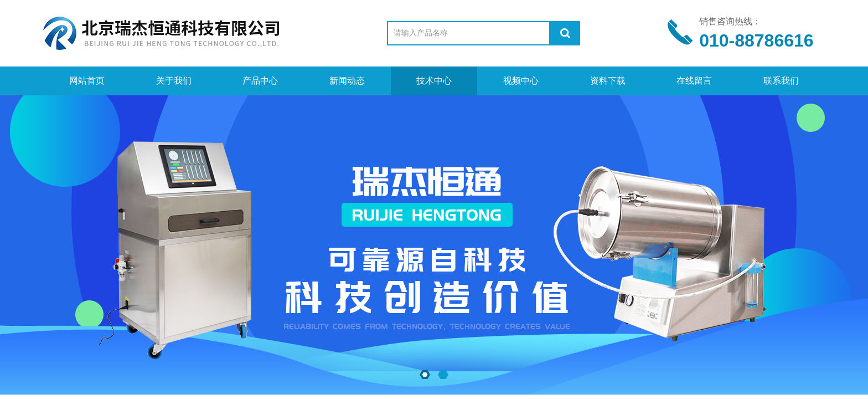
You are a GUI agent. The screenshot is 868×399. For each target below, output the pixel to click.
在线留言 (694, 81)
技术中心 (434, 81)
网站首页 (87, 81)
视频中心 (521, 81)
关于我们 (174, 81)
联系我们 (781, 81)
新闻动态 (347, 81)
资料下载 (608, 81)
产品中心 (260, 81)
